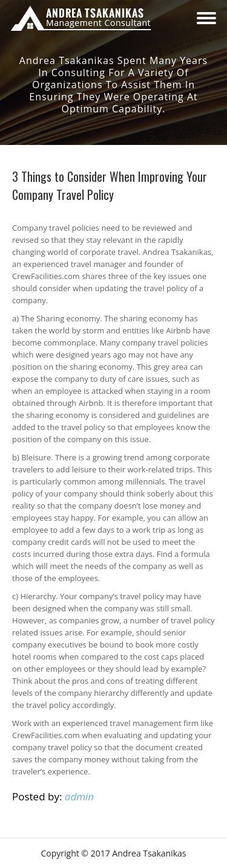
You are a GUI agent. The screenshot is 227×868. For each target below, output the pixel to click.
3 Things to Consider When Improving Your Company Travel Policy (110, 185)
